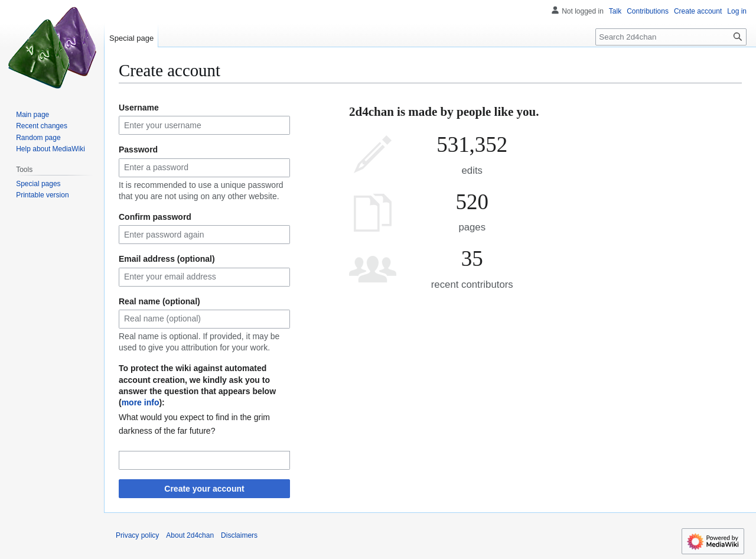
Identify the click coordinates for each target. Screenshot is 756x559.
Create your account (204, 489)
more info (141, 402)
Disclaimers (239, 535)
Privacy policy (137, 535)
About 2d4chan (190, 535)
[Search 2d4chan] (671, 37)
